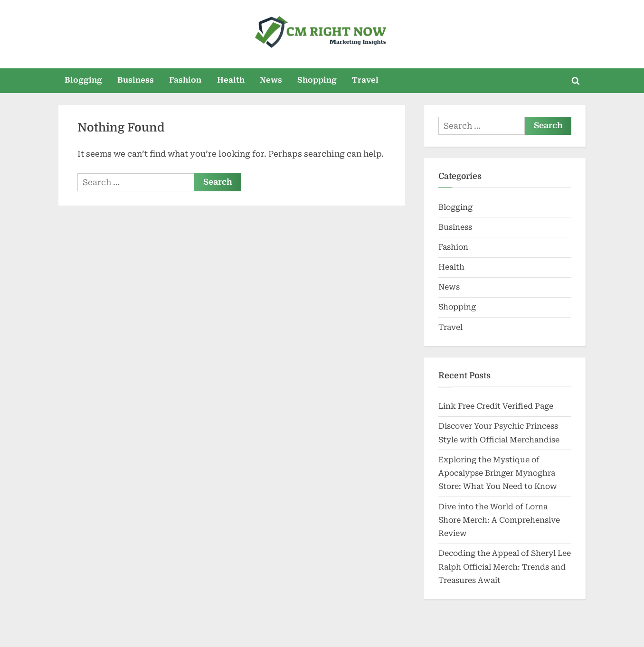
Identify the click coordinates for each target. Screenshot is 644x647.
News (271, 80)
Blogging (83, 80)
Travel (365, 80)
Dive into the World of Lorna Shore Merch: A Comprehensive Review (499, 520)
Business (136, 80)
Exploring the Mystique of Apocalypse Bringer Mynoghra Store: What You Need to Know (498, 473)
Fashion (185, 80)
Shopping (317, 80)
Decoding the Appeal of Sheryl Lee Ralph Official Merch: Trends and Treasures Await (505, 567)
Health (231, 80)
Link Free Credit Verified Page (496, 406)
